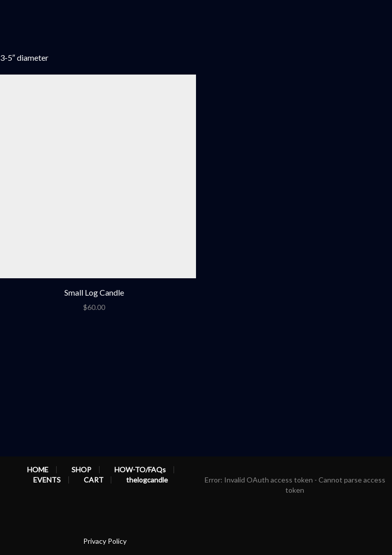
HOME (38, 470)
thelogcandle (147, 480)
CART (94, 480)
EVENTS (47, 480)
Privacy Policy (105, 541)
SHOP (81, 470)
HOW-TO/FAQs (140, 470)
